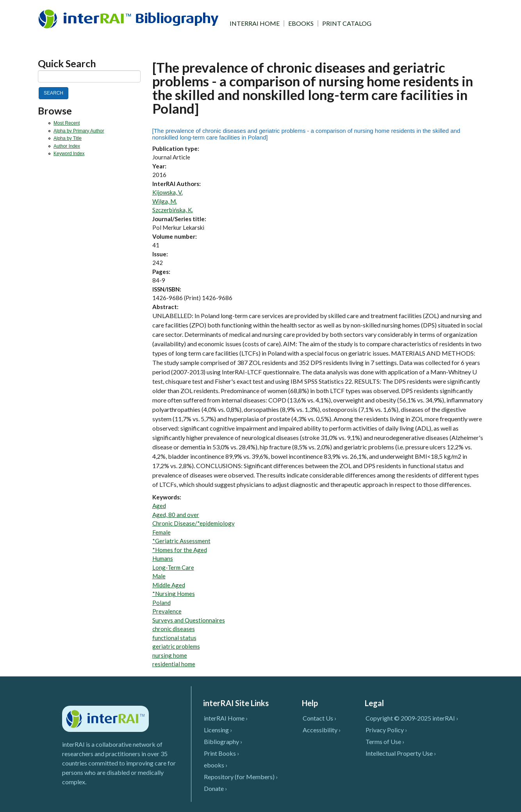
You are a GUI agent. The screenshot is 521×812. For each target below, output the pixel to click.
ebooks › (216, 765)
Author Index (67, 146)
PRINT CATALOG (347, 23)
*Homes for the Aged (180, 550)
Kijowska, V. (168, 192)
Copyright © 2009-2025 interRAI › (412, 718)
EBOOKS (301, 23)
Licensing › (218, 730)
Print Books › (221, 753)
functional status (174, 638)
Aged (159, 506)
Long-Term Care (173, 567)
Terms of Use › (385, 741)
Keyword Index (69, 154)
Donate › (215, 788)
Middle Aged (169, 585)
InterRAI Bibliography (130, 19)
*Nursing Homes (174, 594)
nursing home (170, 655)
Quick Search (67, 63)
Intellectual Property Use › (401, 753)
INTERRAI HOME (255, 23)
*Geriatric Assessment (181, 541)
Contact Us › (319, 718)
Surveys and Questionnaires (189, 620)
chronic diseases (174, 629)
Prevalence (167, 611)
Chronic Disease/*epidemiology (194, 523)
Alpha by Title (68, 138)
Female (161, 532)
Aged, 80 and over (176, 515)
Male (159, 576)
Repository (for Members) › (241, 777)
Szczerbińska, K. (173, 210)
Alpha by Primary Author (79, 131)
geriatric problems (176, 646)
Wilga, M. (165, 201)
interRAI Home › (226, 718)
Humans (163, 558)
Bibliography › (223, 741)
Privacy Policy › (386, 730)
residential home (174, 664)
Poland (161, 603)
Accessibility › (322, 730)
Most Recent (67, 123)
